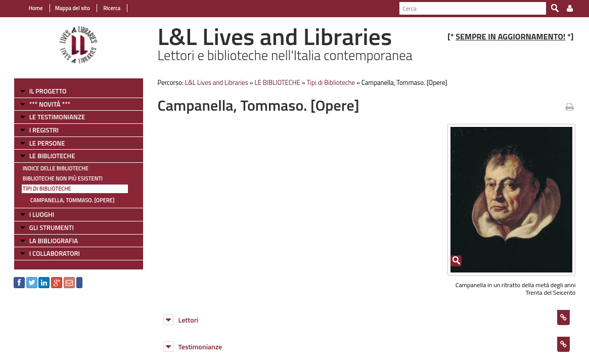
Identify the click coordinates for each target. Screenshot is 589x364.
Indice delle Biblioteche (50, 168)
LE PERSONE (41, 143)
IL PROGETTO (42, 91)
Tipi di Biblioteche (41, 189)
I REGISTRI (38, 130)
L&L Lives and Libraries (214, 82)
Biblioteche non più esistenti (57, 178)
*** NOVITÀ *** (44, 104)
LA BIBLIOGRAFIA (48, 241)
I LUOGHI (36, 214)
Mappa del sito (66, 8)
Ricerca (105, 8)
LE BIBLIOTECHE (46, 156)
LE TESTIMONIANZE (51, 117)
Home (30, 8)
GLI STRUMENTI (46, 227)
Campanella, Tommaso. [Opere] (66, 200)
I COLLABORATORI (49, 253)
